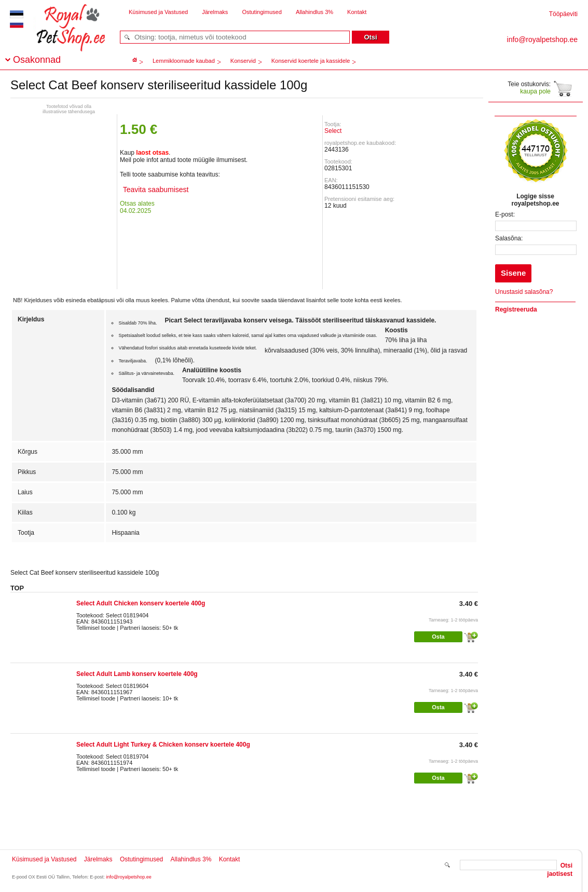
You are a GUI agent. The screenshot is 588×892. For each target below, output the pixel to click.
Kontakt (357, 12)
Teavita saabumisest (155, 190)
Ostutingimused (262, 12)
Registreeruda (516, 309)
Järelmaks (215, 12)
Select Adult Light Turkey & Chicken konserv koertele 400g (163, 745)
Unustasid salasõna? (524, 292)
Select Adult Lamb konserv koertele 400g (137, 674)
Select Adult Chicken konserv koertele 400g (141, 603)
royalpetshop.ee (58, 37)
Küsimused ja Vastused (158, 12)
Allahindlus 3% (314, 12)
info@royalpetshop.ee (129, 877)
